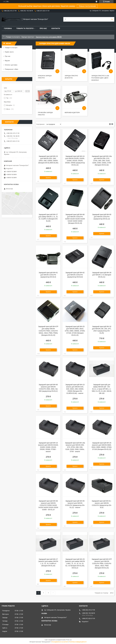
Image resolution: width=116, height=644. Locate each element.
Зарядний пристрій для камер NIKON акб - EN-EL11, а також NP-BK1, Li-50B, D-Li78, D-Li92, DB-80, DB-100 (102, 389)
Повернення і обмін (11, 69)
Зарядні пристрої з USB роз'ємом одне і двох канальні (100, 78)
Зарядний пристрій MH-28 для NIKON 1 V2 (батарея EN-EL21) (102, 275)
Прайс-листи (9, 52)
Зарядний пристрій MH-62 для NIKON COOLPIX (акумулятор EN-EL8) (75, 275)
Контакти (56, 28)
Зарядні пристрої (28, 37)
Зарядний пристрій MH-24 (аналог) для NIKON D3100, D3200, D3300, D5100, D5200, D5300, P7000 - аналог (48, 447)
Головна (8, 28)
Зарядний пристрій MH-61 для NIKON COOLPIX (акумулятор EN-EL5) (48, 275)
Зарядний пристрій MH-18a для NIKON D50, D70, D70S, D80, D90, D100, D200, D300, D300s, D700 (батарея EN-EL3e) (102, 161)
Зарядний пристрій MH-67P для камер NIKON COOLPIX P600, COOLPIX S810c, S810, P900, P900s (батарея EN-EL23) (48, 331)
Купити (48, 178)
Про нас (43, 28)
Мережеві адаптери (72, 113)
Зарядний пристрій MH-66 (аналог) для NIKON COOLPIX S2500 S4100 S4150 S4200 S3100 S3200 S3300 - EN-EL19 (48, 505)
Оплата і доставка (11, 65)
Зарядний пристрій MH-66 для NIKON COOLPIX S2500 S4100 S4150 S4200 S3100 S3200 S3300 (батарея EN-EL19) (75, 219)
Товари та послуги (25, 28)
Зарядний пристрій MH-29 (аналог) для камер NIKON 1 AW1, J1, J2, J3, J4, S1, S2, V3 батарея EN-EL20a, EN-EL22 (75, 563)
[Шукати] (112, 19)
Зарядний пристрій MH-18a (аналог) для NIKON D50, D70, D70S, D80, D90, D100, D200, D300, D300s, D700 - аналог (75, 447)
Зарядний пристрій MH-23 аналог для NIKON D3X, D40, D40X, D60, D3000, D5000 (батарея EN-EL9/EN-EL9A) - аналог (75, 389)
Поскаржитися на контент (60, 642)
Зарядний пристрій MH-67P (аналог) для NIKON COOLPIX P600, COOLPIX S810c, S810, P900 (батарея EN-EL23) (102, 563)
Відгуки (7, 61)
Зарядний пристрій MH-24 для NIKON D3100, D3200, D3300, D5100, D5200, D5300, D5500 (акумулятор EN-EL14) (75, 161)
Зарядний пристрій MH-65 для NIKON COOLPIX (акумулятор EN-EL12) (102, 217)
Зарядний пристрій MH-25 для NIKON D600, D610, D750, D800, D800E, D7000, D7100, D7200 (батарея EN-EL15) (75, 331)
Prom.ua (69, 640)
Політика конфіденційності (78, 642)
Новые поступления (87, 6)
